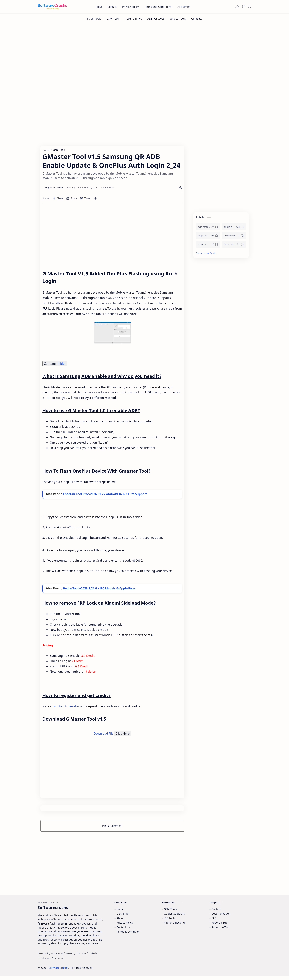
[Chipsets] (197, 19)
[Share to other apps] (95, 199)
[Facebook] (43, 958)
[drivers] (208, 245)
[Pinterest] (59, 962)
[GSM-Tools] (113, 19)
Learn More (255, 967)
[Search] (250, 7)
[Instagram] (57, 958)
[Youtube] (81, 958)
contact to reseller (67, 707)
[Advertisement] (144, 55)
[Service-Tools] (178, 19)
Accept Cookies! (232, 967)
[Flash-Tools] (94, 19)
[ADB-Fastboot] (156, 19)
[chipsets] (208, 237)
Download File (104, 735)
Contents (55, 365)
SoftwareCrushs (58, 972)
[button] (237, 7)
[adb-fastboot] (208, 228)
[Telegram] (46, 962)
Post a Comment (112, 827)
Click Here (123, 735)
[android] (234, 228)
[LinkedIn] (93, 958)
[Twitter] (69, 958)
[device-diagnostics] (234, 237)
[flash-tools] (234, 245)
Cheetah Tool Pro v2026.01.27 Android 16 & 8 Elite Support (105, 495)
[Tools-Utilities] (134, 19)
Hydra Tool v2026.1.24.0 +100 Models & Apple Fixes (99, 589)
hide (61, 365)
